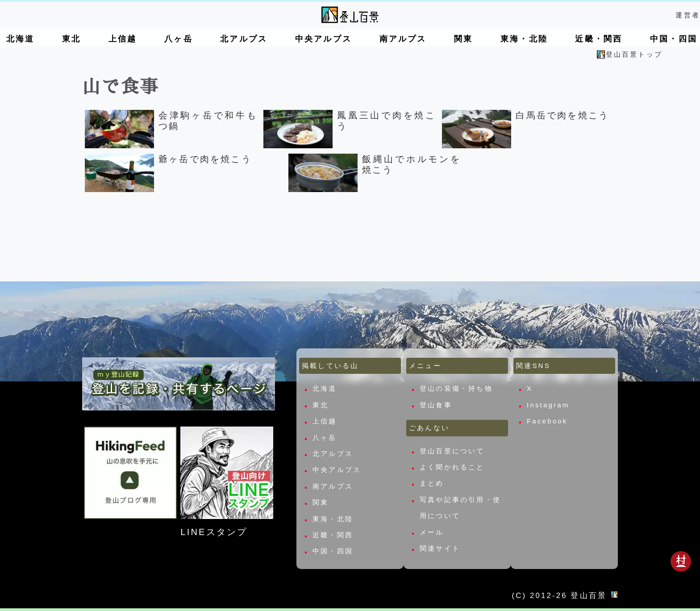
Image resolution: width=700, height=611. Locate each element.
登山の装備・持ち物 (456, 389)
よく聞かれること (452, 467)
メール (432, 532)
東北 (71, 39)
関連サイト (440, 548)
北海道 (21, 39)
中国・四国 (674, 39)
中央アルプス (323, 39)
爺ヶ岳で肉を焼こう (205, 159)
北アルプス (244, 39)
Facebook (547, 421)
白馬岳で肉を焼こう (562, 115)
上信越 (123, 39)
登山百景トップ (634, 54)
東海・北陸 (524, 39)
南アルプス (403, 39)
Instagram (548, 405)
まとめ (432, 483)
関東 (463, 39)
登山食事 (436, 405)
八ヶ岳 (179, 39)
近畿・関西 (599, 39)
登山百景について (452, 451)
